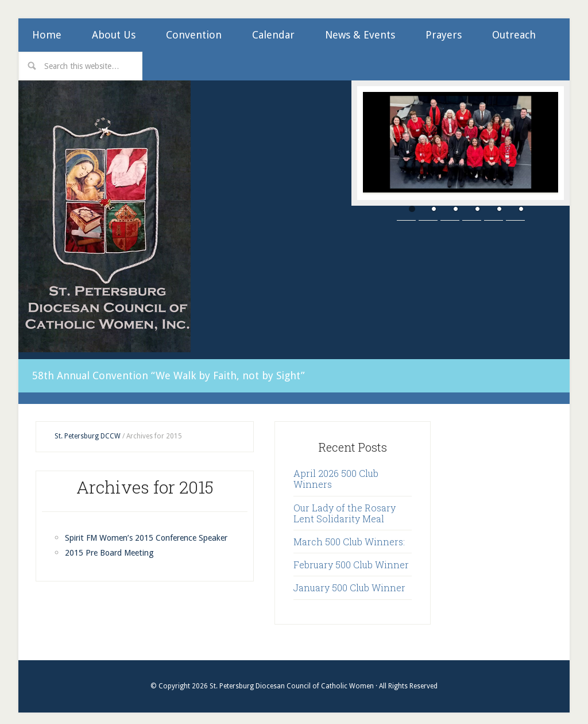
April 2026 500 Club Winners (336, 472)
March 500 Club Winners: (349, 535)
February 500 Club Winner (351, 558)
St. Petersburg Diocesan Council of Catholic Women (105, 216)
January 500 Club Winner (349, 581)
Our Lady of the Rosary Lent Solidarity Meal (345, 506)
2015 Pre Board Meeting (115, 561)
